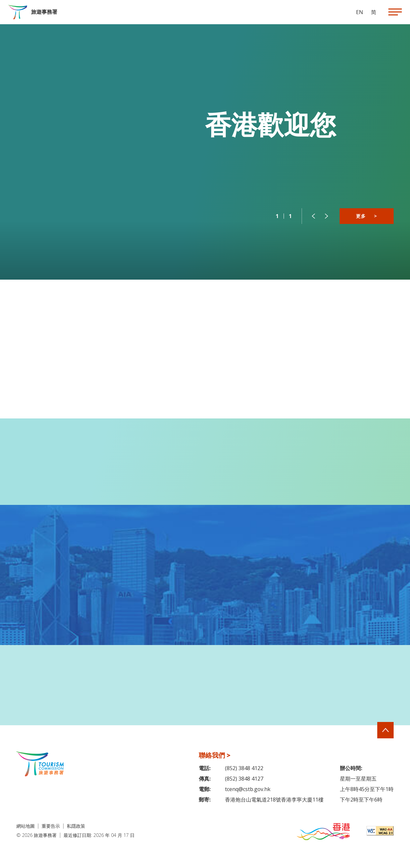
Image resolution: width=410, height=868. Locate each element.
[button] (313, 216)
